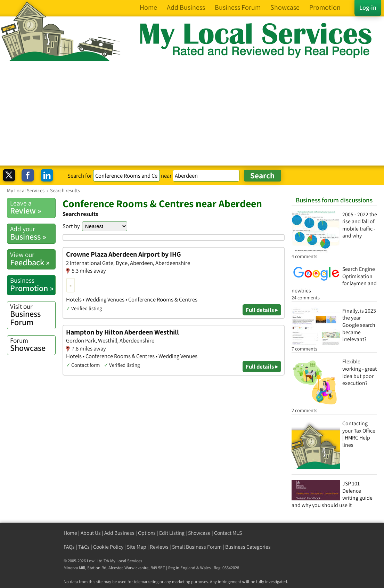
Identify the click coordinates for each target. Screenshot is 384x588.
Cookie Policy (108, 547)
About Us (91, 533)
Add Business (119, 533)
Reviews (159, 547)
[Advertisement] (192, 113)
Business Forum (33, 315)
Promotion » (33, 284)
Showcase (33, 345)
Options (147, 533)
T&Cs (84, 547)
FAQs (69, 547)
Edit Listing (172, 533)
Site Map (137, 547)
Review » (33, 207)
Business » (33, 233)
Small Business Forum (197, 547)
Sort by (71, 226)
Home (70, 533)
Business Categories (248, 547)
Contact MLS (228, 533)
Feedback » (33, 259)
